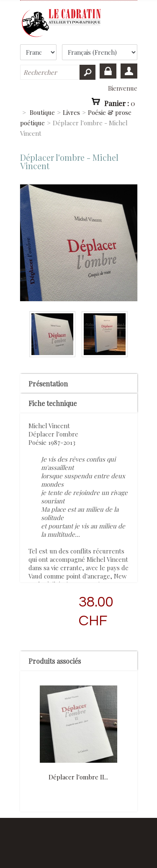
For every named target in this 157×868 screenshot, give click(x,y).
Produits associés (55, 661)
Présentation (48, 384)
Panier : (120, 103)
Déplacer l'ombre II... (78, 777)
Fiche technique (53, 403)
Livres (71, 112)
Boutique (42, 112)
